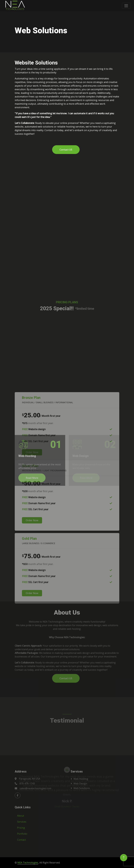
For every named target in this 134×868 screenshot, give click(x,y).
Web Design (80, 784)
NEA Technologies (28, 863)
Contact (21, 840)
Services (22, 822)
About (21, 816)
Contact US (66, 150)
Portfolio (22, 834)
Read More (32, 478)
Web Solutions (82, 788)
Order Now (32, 608)
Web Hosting (81, 779)
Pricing (21, 828)
